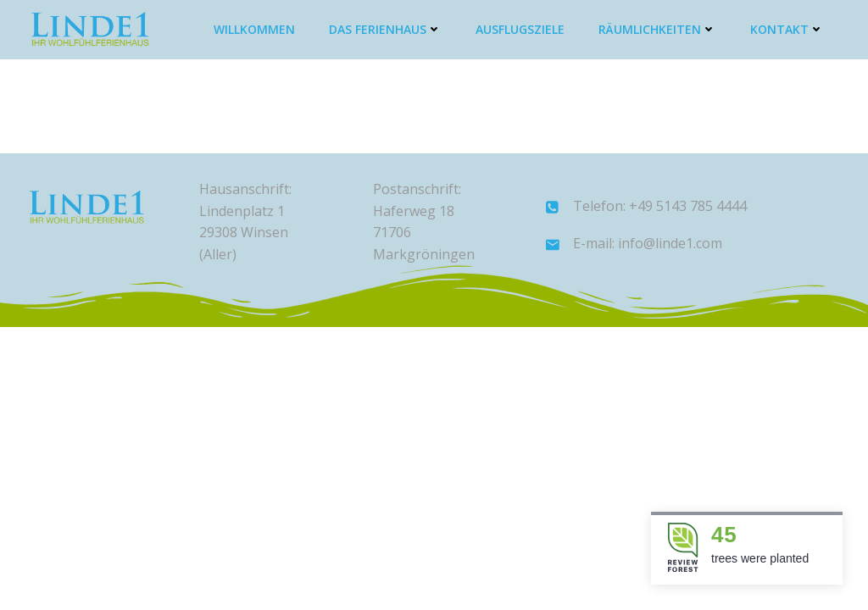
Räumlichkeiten (657, 29)
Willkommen (254, 29)
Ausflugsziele (520, 29)
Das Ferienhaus (385, 29)
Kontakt (787, 29)
